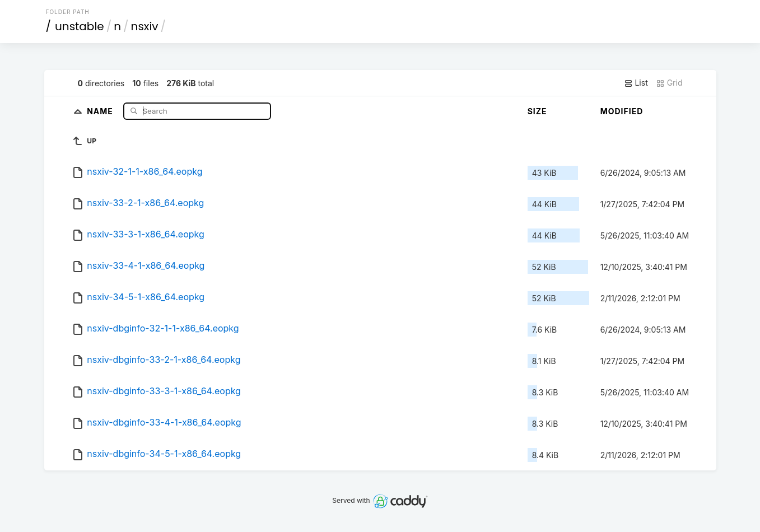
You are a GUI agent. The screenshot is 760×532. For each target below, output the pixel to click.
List (636, 83)
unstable (80, 26)
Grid (669, 83)
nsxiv (145, 26)
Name (101, 111)
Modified (622, 111)
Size (537, 111)
